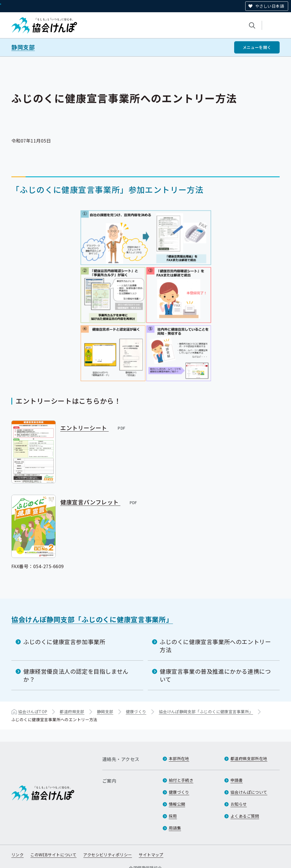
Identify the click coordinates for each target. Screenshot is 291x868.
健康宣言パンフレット (99, 502)
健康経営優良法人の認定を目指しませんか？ (76, 675)
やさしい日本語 (270, 6)
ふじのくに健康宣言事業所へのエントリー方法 (215, 646)
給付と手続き (181, 780)
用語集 (175, 828)
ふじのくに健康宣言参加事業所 (64, 642)
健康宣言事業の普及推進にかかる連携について (215, 675)
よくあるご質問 (245, 816)
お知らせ (239, 804)
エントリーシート (93, 427)
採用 (173, 816)
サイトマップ (151, 855)
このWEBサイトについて (53, 855)
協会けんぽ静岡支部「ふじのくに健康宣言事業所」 (92, 619)
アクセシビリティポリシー (108, 855)
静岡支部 (23, 47)
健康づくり (136, 712)
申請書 (237, 780)
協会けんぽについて (249, 792)
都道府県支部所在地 (249, 758)
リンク (17, 855)
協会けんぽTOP (33, 712)
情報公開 (177, 804)
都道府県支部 (72, 712)
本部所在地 (179, 758)
